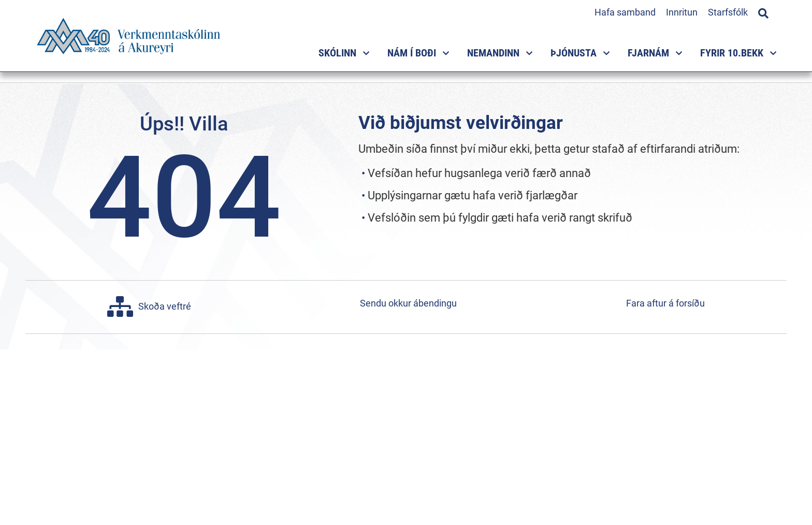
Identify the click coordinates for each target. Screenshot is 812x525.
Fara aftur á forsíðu (665, 303)
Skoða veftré (149, 307)
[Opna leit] (763, 12)
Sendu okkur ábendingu (408, 303)
